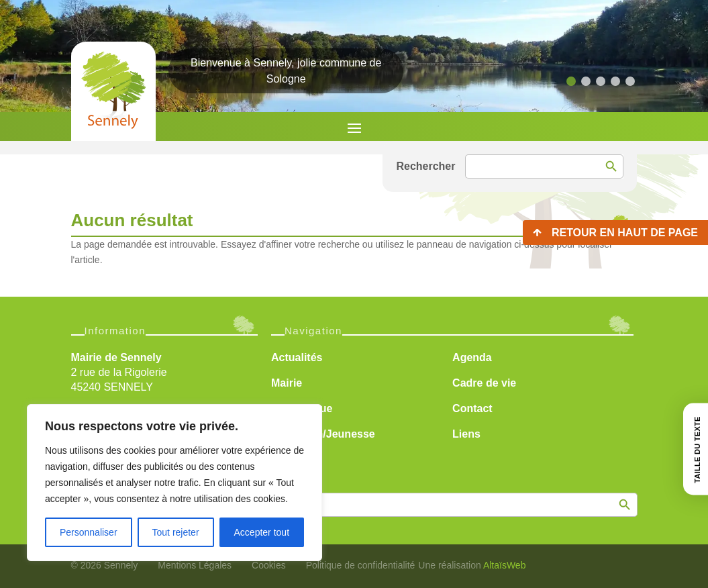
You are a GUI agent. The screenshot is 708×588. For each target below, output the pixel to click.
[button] (571, 81)
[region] (174, 483)
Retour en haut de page (625, 233)
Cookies (269, 565)
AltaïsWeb (505, 565)
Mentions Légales (195, 565)
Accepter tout (262, 532)
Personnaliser (89, 532)
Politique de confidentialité (361, 565)
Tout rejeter (176, 532)
